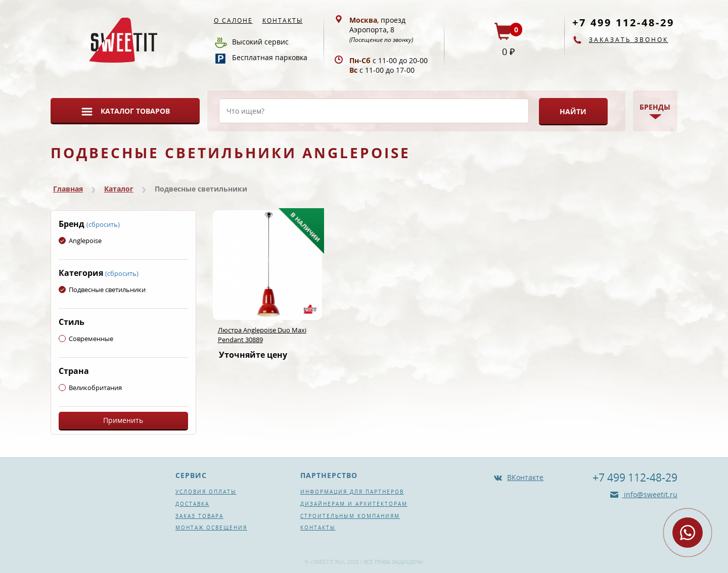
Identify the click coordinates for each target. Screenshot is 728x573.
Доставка (192, 504)
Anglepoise (80, 241)
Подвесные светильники (102, 290)
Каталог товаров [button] (135, 111)
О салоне (233, 20)
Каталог (119, 189)
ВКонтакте (525, 477)
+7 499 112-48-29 (623, 22)
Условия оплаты (206, 492)
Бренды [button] (655, 107)
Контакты (283, 20)
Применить (123, 420)
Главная (68, 189)
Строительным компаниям (350, 516)
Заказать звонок (629, 40)
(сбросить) (103, 224)
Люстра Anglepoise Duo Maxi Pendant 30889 (262, 335)
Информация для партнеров (352, 492)
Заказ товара (199, 516)
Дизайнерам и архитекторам (354, 504)
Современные (86, 339)
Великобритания (90, 388)
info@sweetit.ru (650, 494)
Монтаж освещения (211, 528)
